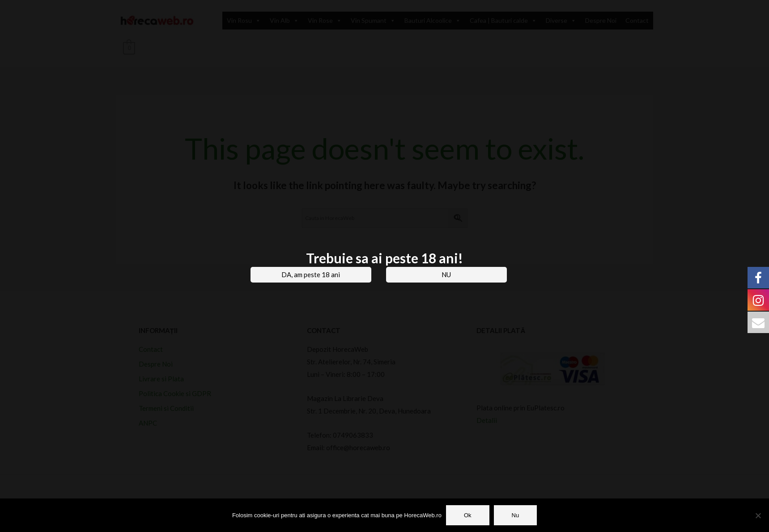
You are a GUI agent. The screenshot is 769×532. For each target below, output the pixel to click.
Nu (516, 515)
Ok (468, 515)
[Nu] (758, 515)
